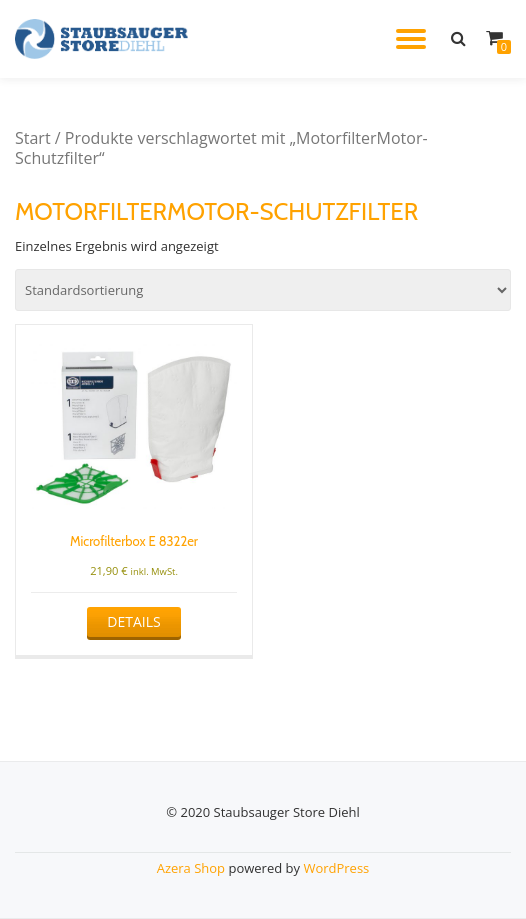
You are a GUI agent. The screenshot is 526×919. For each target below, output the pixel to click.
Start (33, 138)
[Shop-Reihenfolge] (263, 290)
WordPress (336, 868)
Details (133, 621)
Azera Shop (191, 868)
